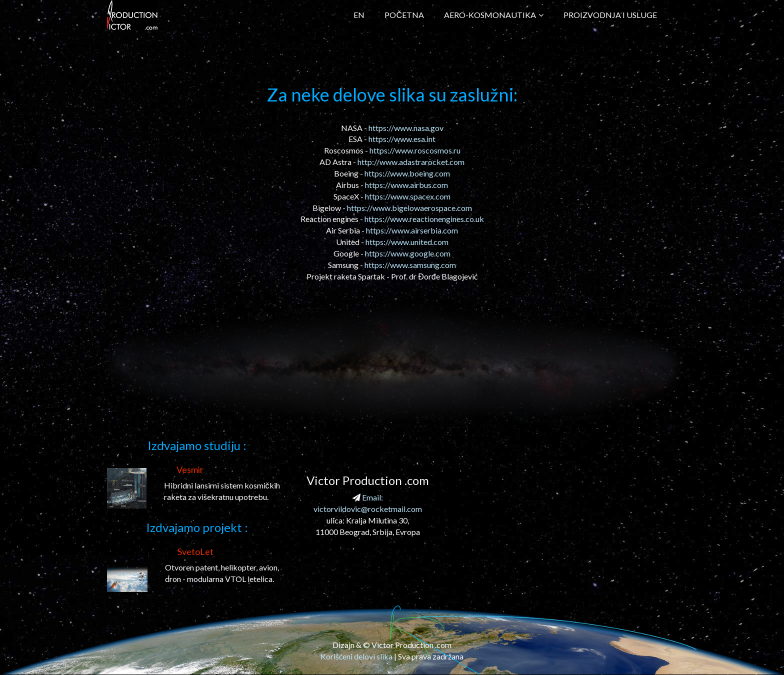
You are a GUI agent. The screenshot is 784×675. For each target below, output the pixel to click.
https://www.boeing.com (407, 173)
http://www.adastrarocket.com (411, 162)
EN (359, 15)
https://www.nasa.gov (406, 128)
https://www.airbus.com (406, 185)
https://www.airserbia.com (412, 230)
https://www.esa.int (402, 139)
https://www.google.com (408, 253)
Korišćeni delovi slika (356, 656)
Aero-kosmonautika (494, 15)
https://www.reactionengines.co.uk (424, 219)
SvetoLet (195, 551)
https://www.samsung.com (410, 265)
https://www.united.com (407, 242)
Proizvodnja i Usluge (610, 15)
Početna (404, 15)
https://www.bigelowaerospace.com (409, 208)
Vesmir (190, 469)
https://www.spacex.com (408, 196)
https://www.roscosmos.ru (415, 150)
